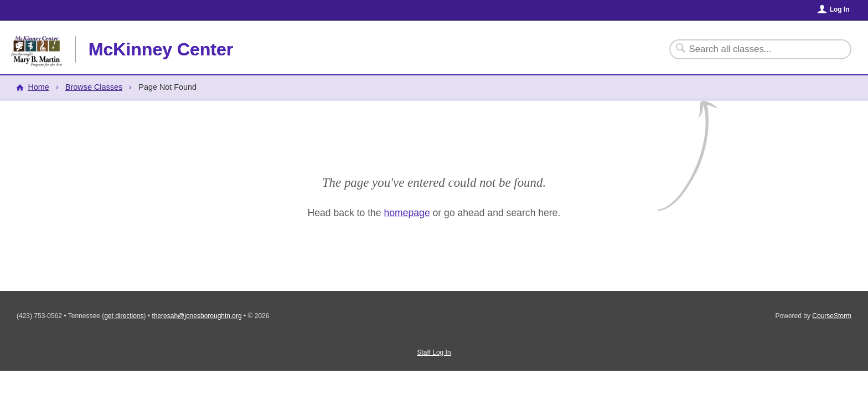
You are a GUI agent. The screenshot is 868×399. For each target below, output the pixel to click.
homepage (407, 213)
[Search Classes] (754, 49)
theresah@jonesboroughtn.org (197, 316)
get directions (124, 316)
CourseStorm (832, 316)
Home (38, 87)
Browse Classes (94, 87)
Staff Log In (434, 352)
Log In (840, 9)
